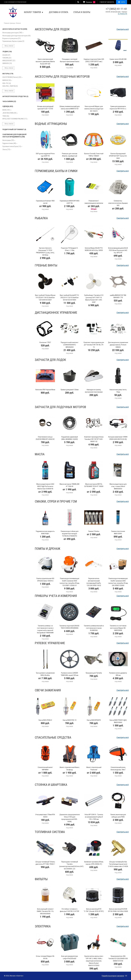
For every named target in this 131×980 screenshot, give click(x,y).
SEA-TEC (7, 83)
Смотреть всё (123, 29)
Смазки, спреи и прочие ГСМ (56, 501)
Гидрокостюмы (9, 143)
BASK (6, 110)
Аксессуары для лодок (12, 33)
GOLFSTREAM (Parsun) (12, 77)
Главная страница (9, 23)
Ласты (6, 149)
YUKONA (7, 58)
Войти (122, 2)
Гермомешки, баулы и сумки (13, 41)
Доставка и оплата (58, 12)
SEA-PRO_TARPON (10, 86)
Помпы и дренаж (48, 549)
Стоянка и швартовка (51, 785)
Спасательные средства (53, 737)
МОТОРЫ (8, 74)
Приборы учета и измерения (56, 596)
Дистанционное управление (56, 313)
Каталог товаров (33, 12)
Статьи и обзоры (82, 12)
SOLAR (6, 55)
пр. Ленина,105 (123, 14)
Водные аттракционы (12, 38)
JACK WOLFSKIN (9, 113)
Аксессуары (8, 140)
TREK (6, 116)
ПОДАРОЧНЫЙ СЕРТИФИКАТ (14, 129)
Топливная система (50, 832)
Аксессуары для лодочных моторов (16, 36)
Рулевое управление (50, 643)
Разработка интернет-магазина (113, 976)
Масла (40, 454)
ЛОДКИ (7, 52)
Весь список (8, 46)
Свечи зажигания (48, 690)
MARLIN (7, 80)
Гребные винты (46, 265)
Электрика (43, 926)
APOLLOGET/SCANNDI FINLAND (15, 119)
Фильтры (41, 879)
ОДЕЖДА (8, 106)
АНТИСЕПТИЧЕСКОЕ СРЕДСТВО (15, 96)
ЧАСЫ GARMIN (9, 101)
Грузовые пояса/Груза (12, 146)
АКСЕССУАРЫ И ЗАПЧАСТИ (15, 29)
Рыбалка (41, 218)
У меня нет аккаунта (107, 2)
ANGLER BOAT (9, 61)
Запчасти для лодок (50, 360)
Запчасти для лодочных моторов (60, 407)
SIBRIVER (7, 63)
